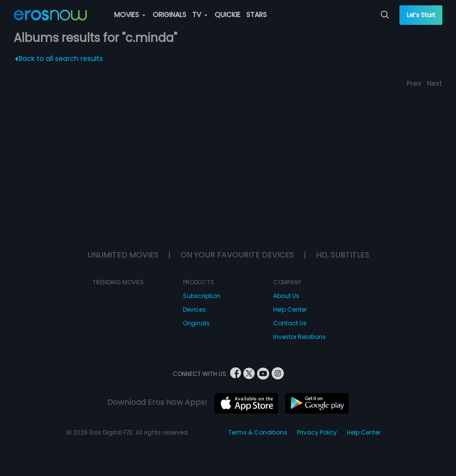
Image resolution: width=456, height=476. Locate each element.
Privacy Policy (317, 432)
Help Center (290, 309)
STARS (257, 15)
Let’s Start (421, 15)
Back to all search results (59, 59)
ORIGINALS (169, 15)
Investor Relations (299, 337)
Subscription (202, 296)
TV (200, 15)
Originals (196, 323)
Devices (194, 309)
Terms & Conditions (258, 432)
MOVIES (130, 15)
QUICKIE (228, 15)
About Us (286, 296)
